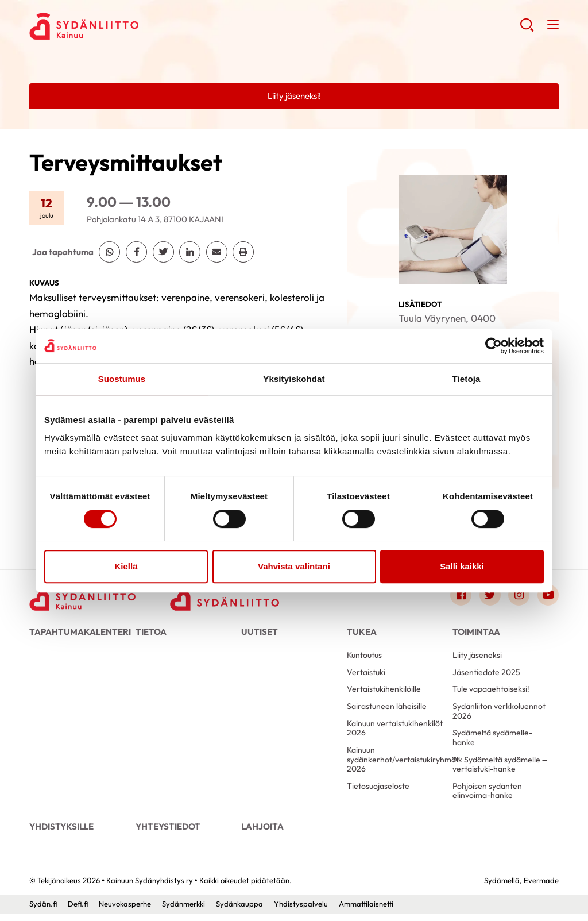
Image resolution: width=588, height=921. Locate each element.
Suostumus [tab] (122, 379)
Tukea (361, 633)
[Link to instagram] (518, 595)
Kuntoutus (364, 657)
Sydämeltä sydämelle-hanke (492, 742)
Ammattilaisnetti (365, 911)
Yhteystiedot (166, 833)
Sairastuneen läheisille (387, 710)
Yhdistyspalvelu (300, 911)
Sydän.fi (43, 911)
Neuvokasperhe (124, 911)
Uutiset (258, 633)
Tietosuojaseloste (378, 792)
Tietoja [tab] (467, 379)
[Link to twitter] (489, 595)
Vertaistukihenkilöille (384, 692)
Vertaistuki (366, 675)
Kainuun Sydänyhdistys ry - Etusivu (121, 26)
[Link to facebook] (459, 595)
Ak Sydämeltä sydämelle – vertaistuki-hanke (500, 769)
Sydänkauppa (238, 911)
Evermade (541, 888)
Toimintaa (474, 633)
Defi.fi (77, 911)
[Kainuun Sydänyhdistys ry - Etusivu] (84, 598)
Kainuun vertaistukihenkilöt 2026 (395, 732)
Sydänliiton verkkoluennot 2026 (499, 714)
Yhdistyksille (60, 833)
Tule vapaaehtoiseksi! (491, 692)
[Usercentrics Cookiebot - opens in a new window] (494, 346)
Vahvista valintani (294, 566)
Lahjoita (261, 833)
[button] (526, 29)
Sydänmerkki (182, 911)
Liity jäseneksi (477, 657)
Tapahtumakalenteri (76, 633)
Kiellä (126, 566)
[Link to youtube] (548, 595)
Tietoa (150, 633)
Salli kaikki (462, 566)
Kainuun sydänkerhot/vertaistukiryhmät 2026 (395, 764)
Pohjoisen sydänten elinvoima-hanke (487, 797)
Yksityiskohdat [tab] (294, 379)
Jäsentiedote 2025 (486, 675)
